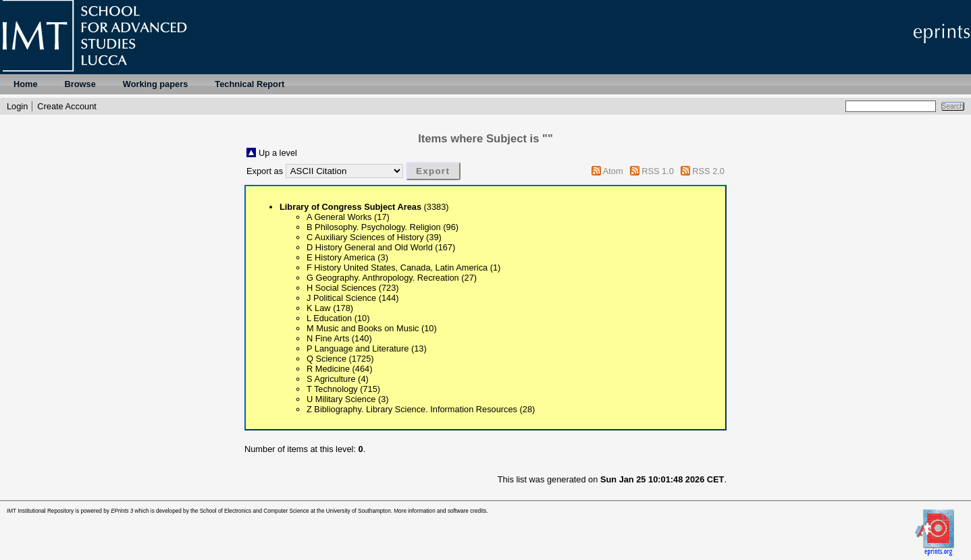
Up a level (278, 153)
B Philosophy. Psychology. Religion (374, 227)
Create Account (67, 106)
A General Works (339, 217)
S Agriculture (331, 379)
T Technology (332, 389)
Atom (613, 171)
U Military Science (341, 399)
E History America (341, 257)
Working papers (155, 84)
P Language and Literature (358, 348)
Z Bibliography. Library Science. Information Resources (412, 409)
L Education (329, 318)
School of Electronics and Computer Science (255, 511)
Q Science (326, 359)
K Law (319, 308)
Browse (80, 84)
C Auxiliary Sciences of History (365, 237)
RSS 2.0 (708, 171)
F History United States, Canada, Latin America (397, 268)
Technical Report (250, 84)
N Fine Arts (328, 338)
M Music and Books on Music (363, 328)
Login (17, 106)
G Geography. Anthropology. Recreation (383, 278)
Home (26, 84)
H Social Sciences (341, 288)
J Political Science (341, 298)
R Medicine (328, 369)
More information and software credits (440, 511)
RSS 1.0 (658, 171)
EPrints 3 (122, 511)
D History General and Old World (370, 247)
